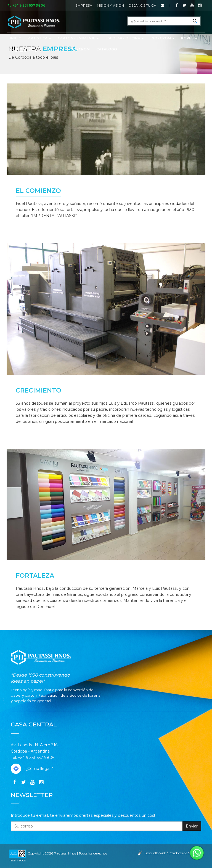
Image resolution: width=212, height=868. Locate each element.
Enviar (192, 826)
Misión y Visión (110, 5)
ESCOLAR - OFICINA (125, 38)
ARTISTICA (40, 38)
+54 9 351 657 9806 (26, 5)
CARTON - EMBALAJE (78, 38)
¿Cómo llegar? (32, 769)
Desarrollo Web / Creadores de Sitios (170, 853)
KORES (189, 38)
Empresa (84, 5)
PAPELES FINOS (26, 49)
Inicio (16, 38)
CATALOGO (107, 49)
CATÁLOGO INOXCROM (69, 49)
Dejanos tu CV (142, 5)
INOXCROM (162, 38)
